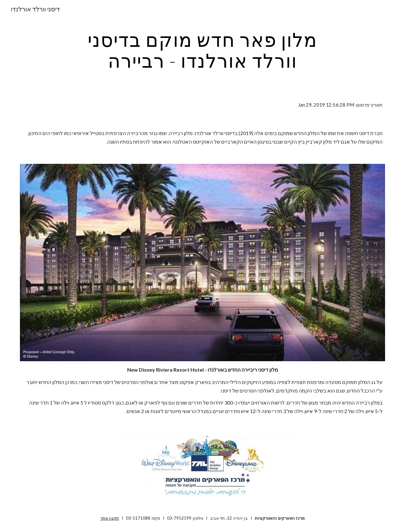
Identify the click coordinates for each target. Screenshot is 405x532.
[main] (202, 50)
